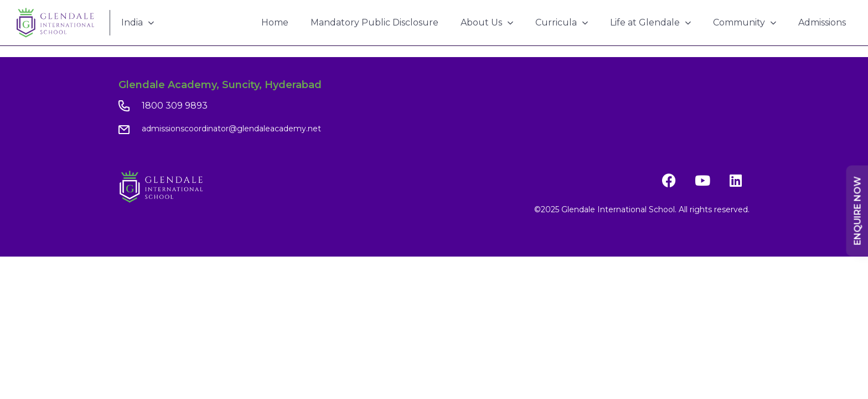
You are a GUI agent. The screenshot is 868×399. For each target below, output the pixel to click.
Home (275, 22)
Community (745, 22)
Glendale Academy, (169, 85)
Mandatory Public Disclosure (374, 22)
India (138, 22)
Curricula (562, 22)
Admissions (822, 22)
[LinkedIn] (736, 181)
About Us (487, 22)
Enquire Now (858, 211)
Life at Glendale (650, 22)
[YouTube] (702, 181)
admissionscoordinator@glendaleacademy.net (231, 129)
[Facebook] (669, 181)
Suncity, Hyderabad (272, 85)
